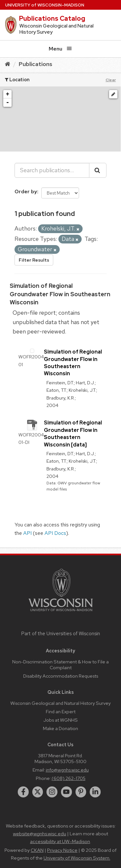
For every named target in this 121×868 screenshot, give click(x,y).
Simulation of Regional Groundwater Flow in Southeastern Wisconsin (60, 294)
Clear (111, 80)
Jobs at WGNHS (60, 720)
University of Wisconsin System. (77, 858)
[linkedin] (95, 792)
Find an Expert (61, 711)
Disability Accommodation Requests (61, 676)
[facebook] (23, 792)
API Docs (55, 533)
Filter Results (34, 260)
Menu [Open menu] (60, 49)
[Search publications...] (52, 170)
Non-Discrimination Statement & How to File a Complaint (60, 665)
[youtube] (66, 792)
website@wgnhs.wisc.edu (40, 834)
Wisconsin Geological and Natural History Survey (60, 703)
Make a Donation (60, 728)
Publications (35, 64)
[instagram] (52, 792)
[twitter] (38, 792)
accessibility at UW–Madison (60, 841)
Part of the (61, 634)
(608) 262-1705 (69, 778)
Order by (26, 192)
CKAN (37, 850)
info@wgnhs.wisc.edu (67, 770)
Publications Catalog (52, 18)
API (27, 533)
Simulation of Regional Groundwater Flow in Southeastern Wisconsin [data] (73, 434)
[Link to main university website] (61, 612)
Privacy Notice (62, 850)
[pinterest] (81, 792)
